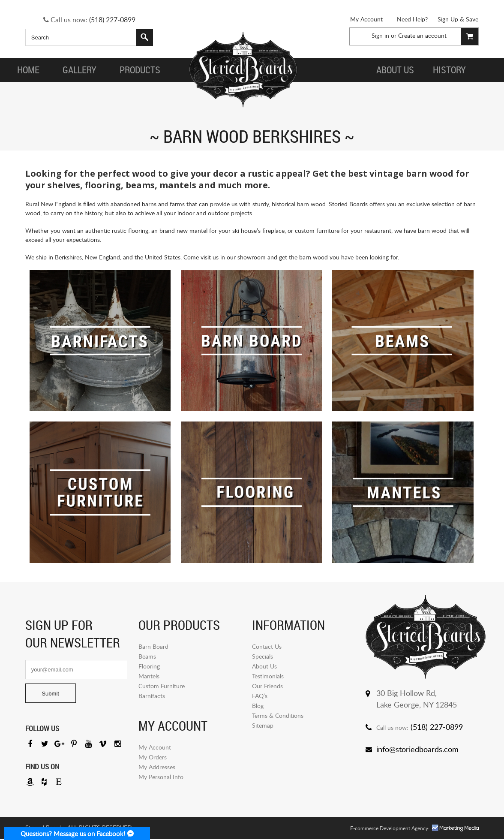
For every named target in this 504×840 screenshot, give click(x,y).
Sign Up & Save (458, 19)
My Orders (153, 757)
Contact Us (267, 646)
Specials (262, 656)
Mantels (149, 676)
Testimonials (268, 676)
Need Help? (412, 19)
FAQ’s (260, 696)
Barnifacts (152, 696)
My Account (366, 19)
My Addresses (157, 767)
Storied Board (243, 70)
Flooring (149, 666)
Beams (147, 656)
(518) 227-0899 (112, 20)
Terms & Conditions (278, 715)
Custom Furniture (162, 686)
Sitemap (263, 725)
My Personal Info (161, 777)
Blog (258, 706)
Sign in (380, 35)
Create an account (422, 35)
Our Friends (267, 686)
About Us (264, 666)
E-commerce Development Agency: (390, 829)
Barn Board (153, 646)
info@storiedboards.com (417, 749)
